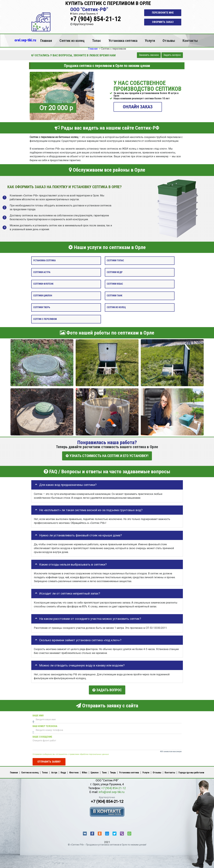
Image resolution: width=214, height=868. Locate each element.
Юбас (85, 772)
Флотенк (74, 772)
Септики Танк (114, 296)
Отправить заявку (49, 761)
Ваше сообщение (42, 736)
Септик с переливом (45, 319)
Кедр (63, 772)
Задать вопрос (172, 55)
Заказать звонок (149, 55)
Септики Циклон (43, 296)
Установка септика (123, 41)
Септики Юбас (115, 284)
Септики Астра (42, 272)
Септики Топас (115, 260)
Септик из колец (72, 41)
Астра (54, 772)
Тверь (113, 772)
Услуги (150, 41)
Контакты (190, 41)
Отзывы (169, 41)
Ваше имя (38, 715)
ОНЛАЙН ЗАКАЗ (138, 107)
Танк (104, 772)
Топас (97, 41)
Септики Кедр (115, 272)
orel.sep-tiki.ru (25, 40)
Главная (46, 41)
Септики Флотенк (43, 284)
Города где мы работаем (191, 772)
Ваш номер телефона (45, 725)
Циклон (95, 772)
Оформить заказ (163, 22)
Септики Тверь (42, 307)
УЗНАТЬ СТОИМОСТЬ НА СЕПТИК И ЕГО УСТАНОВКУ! (107, 456)
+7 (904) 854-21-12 (96, 19)
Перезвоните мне (163, 13)
